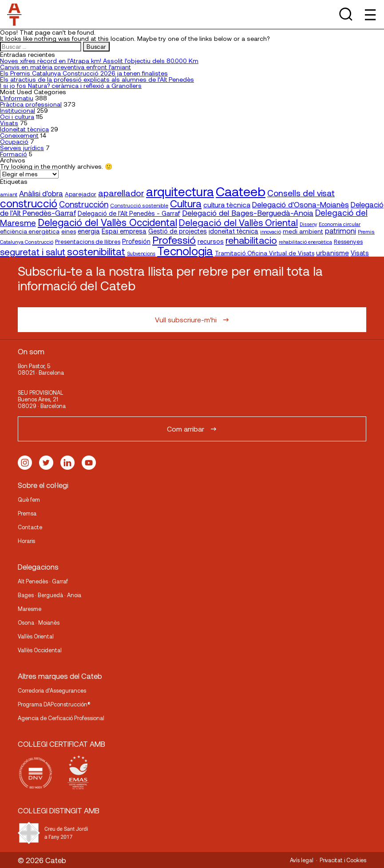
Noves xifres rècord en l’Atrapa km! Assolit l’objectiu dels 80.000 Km (99, 61)
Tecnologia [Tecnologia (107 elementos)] (185, 251)
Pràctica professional (31, 104)
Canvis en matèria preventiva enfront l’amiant (65, 67)
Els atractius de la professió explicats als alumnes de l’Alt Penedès (97, 79)
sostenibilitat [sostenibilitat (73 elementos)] (96, 251)
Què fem (29, 499)
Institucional (18, 110)
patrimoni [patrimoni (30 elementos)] (340, 231)
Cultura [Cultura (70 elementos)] (186, 203)
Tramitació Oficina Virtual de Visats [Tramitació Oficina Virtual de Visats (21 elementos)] (265, 253)
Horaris (26, 541)
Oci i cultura (17, 117)
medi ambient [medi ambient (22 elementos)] (303, 231)
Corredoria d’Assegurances (52, 690)
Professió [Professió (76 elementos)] (174, 240)
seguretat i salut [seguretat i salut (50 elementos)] (33, 252)
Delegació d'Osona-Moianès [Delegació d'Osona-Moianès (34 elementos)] (301, 204)
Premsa (27, 513)
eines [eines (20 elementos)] (69, 231)
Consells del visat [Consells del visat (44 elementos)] (301, 193)
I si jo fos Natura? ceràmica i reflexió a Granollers (71, 85)
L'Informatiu (17, 98)
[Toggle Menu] (370, 14)
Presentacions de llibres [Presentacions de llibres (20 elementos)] (88, 242)
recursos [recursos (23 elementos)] (211, 241)
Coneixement (19, 135)
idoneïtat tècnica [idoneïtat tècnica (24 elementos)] (234, 231)
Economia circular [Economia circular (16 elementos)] (340, 224)
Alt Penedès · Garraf (43, 581)
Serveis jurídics (22, 148)
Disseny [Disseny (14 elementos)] (308, 224)
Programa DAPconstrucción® (54, 704)
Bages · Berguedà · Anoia (49, 595)
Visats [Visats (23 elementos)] (360, 253)
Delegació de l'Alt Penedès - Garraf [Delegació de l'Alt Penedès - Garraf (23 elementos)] (129, 213)
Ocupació (14, 141)
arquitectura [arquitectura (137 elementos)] (180, 191)
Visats (9, 123)
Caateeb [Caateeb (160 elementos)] (241, 191)
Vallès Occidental (40, 650)
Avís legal (302, 860)
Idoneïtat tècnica (24, 129)
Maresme (30, 609)
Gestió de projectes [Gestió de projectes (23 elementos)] (178, 231)
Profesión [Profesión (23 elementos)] (136, 241)
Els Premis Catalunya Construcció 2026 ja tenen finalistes (84, 73)
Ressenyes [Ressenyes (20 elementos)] (348, 242)
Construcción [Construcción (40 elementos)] (84, 204)
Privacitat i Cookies (343, 860)
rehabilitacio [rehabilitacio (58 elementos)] (251, 240)
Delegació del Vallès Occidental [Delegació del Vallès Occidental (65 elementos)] (107, 222)
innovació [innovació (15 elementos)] (271, 232)
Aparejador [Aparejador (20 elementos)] (81, 194)
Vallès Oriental (36, 636)
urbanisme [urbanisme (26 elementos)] (333, 253)
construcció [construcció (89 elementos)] (29, 203)
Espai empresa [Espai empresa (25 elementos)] (124, 231)
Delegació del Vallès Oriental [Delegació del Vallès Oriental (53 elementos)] (238, 222)
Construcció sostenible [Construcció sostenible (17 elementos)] (139, 205)
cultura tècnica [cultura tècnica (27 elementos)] (227, 204)
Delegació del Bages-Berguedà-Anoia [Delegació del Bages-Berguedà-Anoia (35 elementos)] (248, 213)
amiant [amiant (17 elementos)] (9, 194)
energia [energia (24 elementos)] (89, 231)
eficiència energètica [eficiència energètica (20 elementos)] (30, 231)
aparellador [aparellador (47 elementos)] (121, 193)
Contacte (30, 527)
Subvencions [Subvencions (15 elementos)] (141, 253)
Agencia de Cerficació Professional (61, 718)
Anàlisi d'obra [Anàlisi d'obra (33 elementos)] (41, 193)
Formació (14, 154)
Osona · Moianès (39, 622)
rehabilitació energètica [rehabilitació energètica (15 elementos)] (305, 242)
